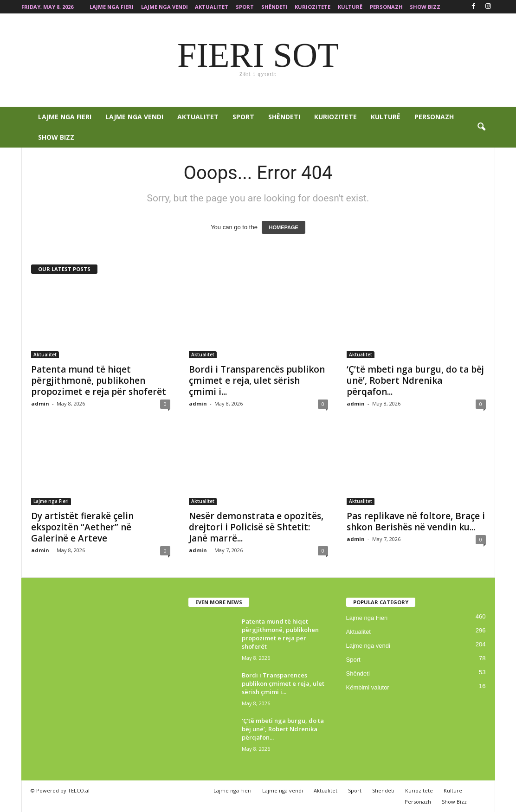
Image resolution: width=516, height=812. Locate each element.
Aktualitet (212, 7)
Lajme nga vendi (164, 7)
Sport (245, 7)
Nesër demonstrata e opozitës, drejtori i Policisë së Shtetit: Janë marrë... (256, 527)
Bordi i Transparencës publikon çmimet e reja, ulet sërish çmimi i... (257, 380)
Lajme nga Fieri (112, 7)
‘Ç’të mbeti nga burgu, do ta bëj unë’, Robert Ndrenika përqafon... (415, 380)
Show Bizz (425, 7)
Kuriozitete (313, 7)
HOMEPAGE (283, 227)
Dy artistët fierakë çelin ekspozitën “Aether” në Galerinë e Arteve (82, 527)
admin (40, 403)
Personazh (386, 7)
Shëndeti (274, 7)
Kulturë (350, 7)
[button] (481, 127)
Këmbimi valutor (368, 687)
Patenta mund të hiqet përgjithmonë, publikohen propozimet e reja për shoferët (99, 380)
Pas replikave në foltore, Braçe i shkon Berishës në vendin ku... (416, 522)
